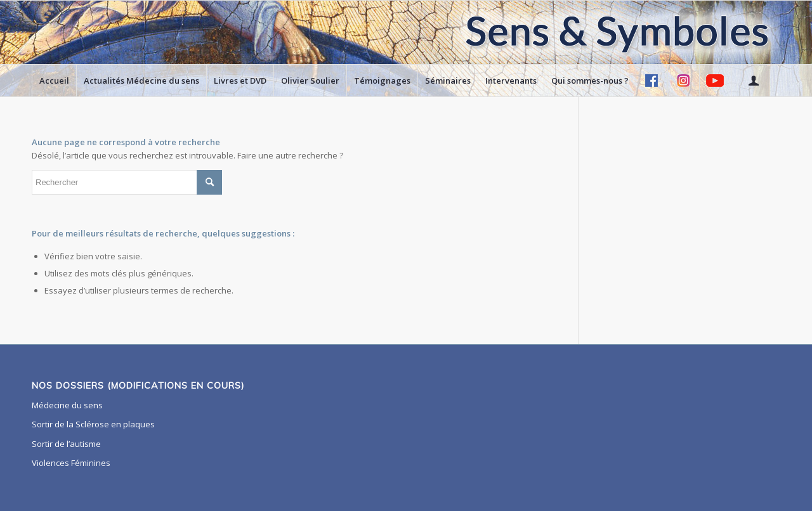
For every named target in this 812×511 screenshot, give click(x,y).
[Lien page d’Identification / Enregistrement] (753, 81)
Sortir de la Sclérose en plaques (93, 424)
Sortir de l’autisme (66, 444)
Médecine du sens (67, 405)
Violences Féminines (71, 463)
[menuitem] (54, 81)
